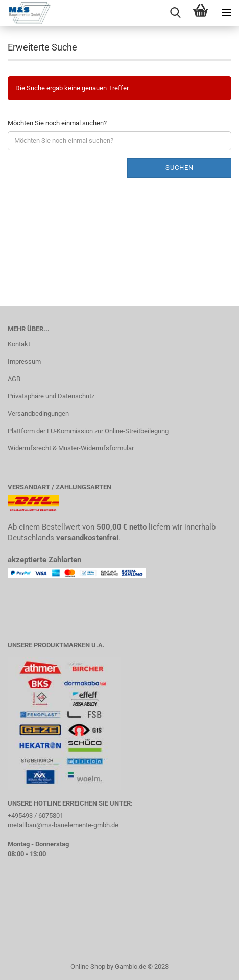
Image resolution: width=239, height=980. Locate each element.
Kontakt (19, 344)
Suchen (180, 168)
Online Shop (88, 966)
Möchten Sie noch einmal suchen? (57, 123)
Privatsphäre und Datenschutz (51, 396)
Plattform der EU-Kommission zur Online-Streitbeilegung (88, 431)
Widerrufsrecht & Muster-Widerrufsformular (71, 448)
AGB (14, 379)
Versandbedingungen (38, 413)
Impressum (24, 361)
